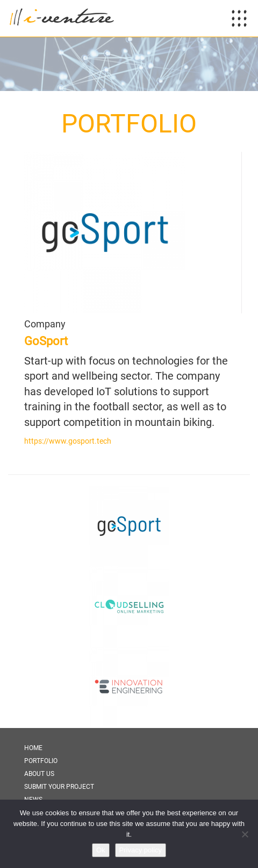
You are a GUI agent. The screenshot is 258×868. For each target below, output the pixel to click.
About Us (39, 774)
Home (33, 748)
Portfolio (41, 761)
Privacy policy (141, 850)
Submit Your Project (59, 787)
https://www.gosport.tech (68, 441)
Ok (101, 850)
